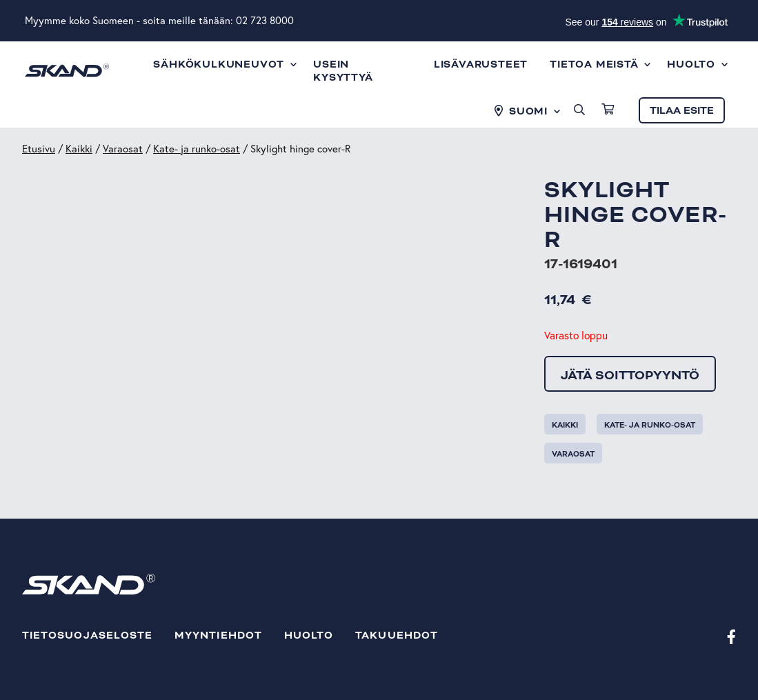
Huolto (309, 636)
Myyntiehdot (218, 636)
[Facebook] (731, 636)
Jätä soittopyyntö (630, 375)
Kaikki (79, 149)
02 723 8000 (265, 20)
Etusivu (39, 149)
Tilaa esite (682, 111)
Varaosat (123, 149)
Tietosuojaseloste (87, 636)
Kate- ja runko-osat (197, 149)
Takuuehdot (397, 636)
